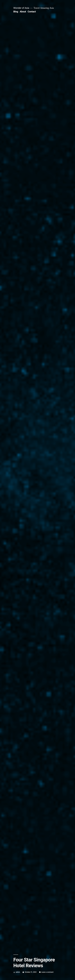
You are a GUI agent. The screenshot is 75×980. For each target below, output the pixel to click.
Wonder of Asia (21, 8)
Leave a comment (47, 972)
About (23, 12)
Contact (32, 12)
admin (18, 972)
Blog (16, 12)
